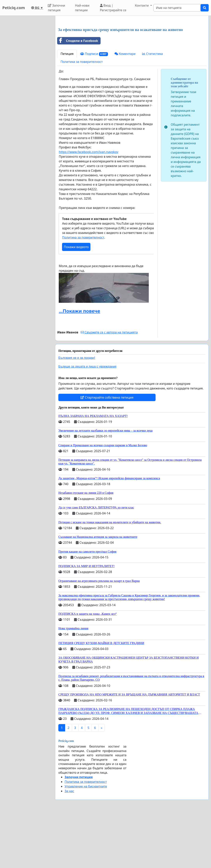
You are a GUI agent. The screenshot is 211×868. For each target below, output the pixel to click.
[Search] (177, 8)
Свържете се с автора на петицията (109, 332)
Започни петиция (56, 8)
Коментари (125, 54)
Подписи (94, 54)
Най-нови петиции (82, 8)
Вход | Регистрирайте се (113, 8)
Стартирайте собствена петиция (107, 397)
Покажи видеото (76, 247)
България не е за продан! (77, 358)
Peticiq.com (14, 8)
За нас (69, 791)
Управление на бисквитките (86, 786)
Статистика (152, 54)
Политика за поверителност (82, 62)
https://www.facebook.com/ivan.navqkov (88, 152)
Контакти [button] (142, 5)
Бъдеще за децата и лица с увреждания (87, 366)
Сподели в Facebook (78, 41)
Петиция (67, 54)
